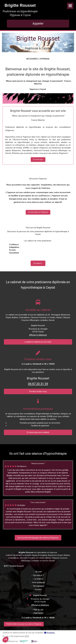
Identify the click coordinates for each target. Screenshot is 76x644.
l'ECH (27, 636)
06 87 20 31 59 (38, 384)
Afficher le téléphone (38, 335)
